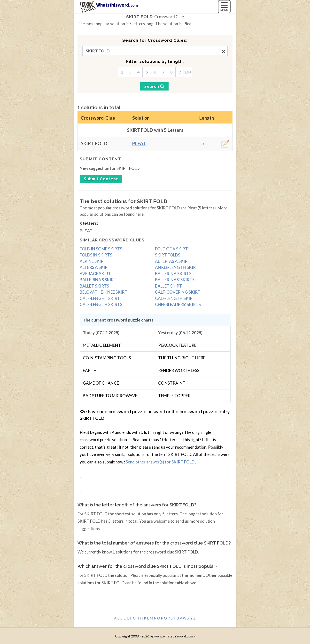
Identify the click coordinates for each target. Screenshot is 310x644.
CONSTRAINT (172, 383)
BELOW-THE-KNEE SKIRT (104, 292)
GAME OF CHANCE (101, 383)
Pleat (139, 143)
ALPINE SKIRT (93, 261)
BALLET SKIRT (169, 286)
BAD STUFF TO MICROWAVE (110, 396)
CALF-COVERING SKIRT (178, 292)
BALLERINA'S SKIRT (98, 280)
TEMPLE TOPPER (174, 396)
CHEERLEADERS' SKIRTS (178, 304)
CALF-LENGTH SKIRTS (101, 304)
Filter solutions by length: (155, 61)
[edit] (225, 144)
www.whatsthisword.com (174, 636)
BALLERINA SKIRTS (173, 274)
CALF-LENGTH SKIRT (175, 298)
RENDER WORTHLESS (179, 370)
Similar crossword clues (112, 240)
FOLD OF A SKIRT (171, 249)
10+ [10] (188, 72)
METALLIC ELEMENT (102, 345)
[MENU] (224, 7)
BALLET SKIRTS (94, 286)
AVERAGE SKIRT (95, 274)
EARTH (90, 370)
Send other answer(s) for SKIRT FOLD (160, 462)
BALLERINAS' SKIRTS (175, 280)
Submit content (100, 159)
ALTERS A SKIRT (95, 267)
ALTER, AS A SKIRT (173, 261)
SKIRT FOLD (139, 17)
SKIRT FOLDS (168, 255)
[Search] (154, 86)
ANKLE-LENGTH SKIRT (177, 267)
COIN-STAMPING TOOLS (107, 358)
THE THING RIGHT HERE (182, 358)
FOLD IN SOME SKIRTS (101, 249)
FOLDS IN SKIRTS (96, 255)
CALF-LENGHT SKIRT (100, 298)
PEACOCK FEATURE (177, 345)
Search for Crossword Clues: (155, 40)
